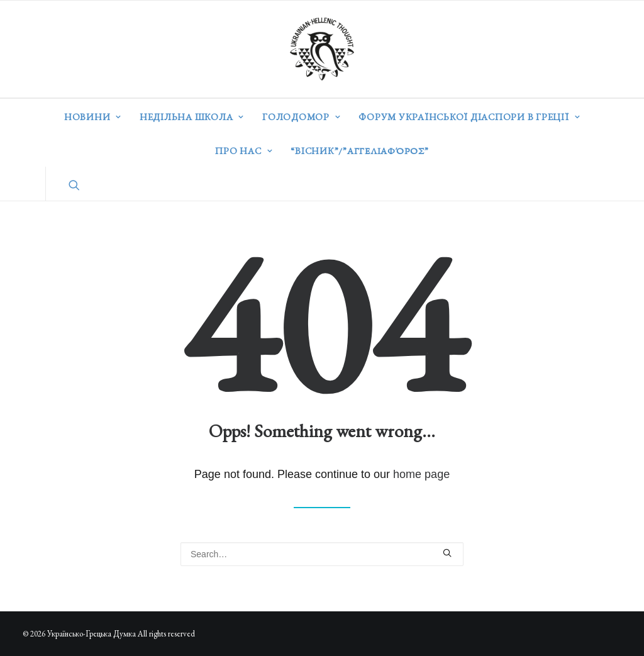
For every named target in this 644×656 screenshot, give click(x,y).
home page (421, 474)
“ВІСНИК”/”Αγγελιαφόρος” (359, 151)
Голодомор (301, 117)
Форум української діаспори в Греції (469, 117)
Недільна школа (192, 117)
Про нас (244, 151)
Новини (93, 117)
